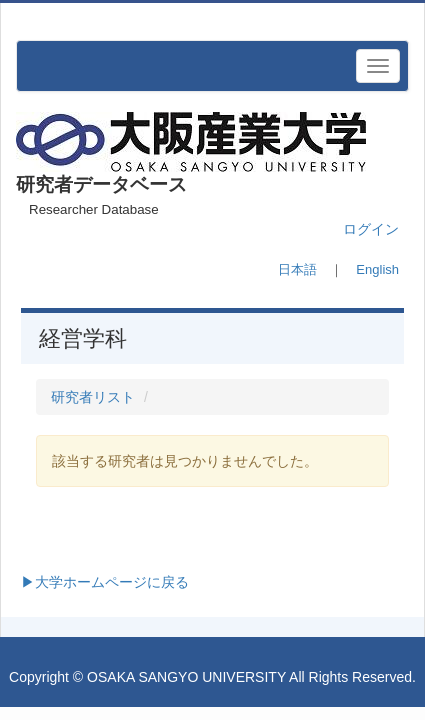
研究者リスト (93, 397)
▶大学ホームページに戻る (105, 582)
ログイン (371, 229)
